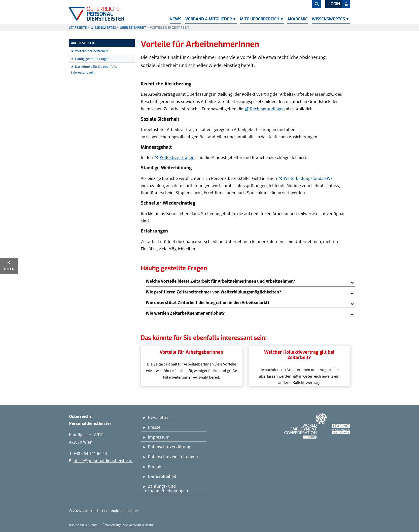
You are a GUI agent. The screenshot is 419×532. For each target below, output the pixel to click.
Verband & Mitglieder (209, 19)
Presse (154, 427)
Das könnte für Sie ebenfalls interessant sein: (94, 69)
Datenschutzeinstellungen (173, 457)
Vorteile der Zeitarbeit (91, 51)
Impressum (159, 437)
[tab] (250, 281)
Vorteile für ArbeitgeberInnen (191, 352)
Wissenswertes (328, 19)
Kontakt (155, 466)
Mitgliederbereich (260, 19)
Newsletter (158, 417)
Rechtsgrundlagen (267, 109)
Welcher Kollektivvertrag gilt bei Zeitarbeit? (299, 355)
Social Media (132, 525)
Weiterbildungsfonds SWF (308, 179)
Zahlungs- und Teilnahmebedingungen (165, 488)
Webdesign (113, 525)
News (176, 19)
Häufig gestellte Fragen (92, 59)
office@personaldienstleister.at (103, 461)
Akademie (298, 19)
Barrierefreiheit (162, 476)
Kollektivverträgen (177, 158)
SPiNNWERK (94, 525)
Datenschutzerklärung (169, 447)
